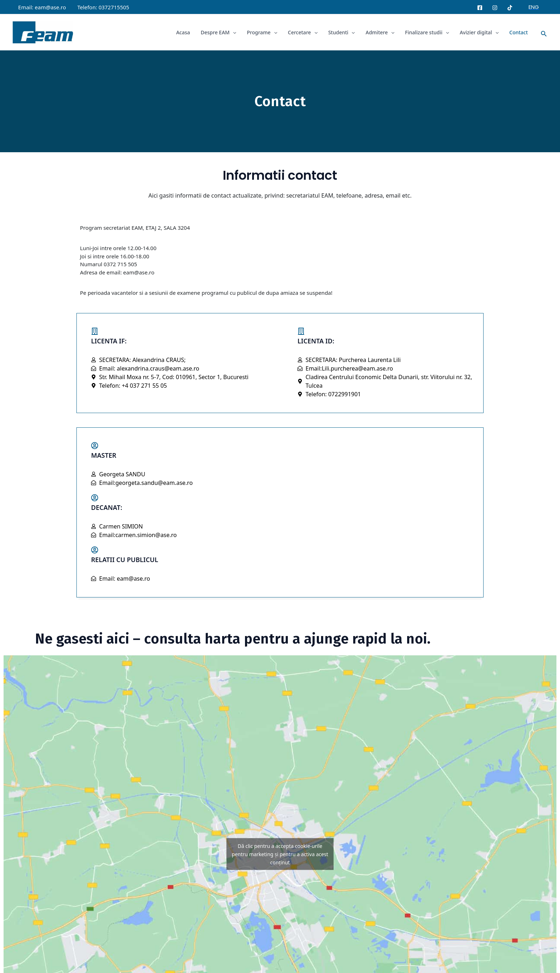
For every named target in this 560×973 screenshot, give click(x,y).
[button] (534, 7)
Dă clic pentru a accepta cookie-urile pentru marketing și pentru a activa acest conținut (280, 854)
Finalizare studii (429, 32)
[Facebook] (480, 8)
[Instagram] (495, 8)
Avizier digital (480, 32)
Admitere (382, 32)
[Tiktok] (510, 8)
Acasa (189, 32)
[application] (238, 32)
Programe (267, 32)
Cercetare (307, 32)
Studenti (345, 32)
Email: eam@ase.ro (42, 7)
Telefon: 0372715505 (102, 7)
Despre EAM (224, 32)
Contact (519, 32)
